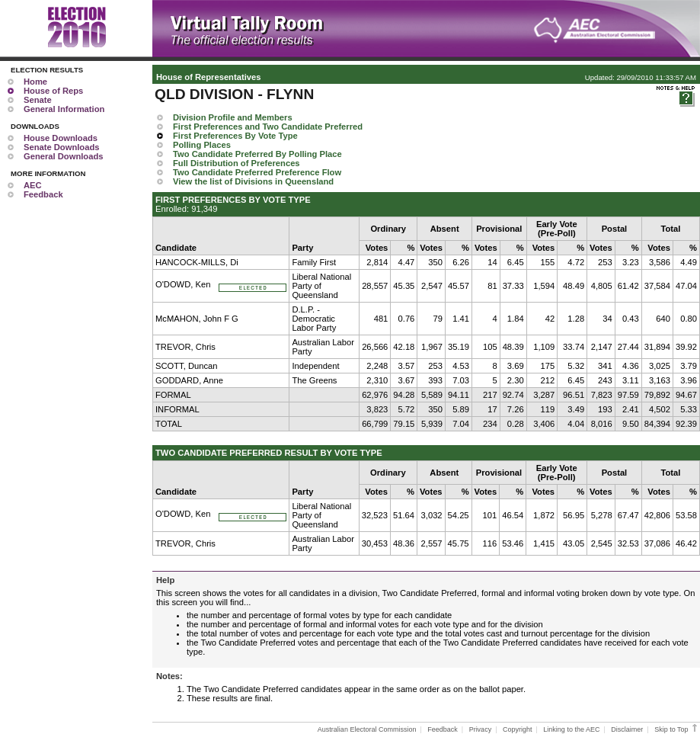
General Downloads (63, 156)
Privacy (481, 729)
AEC (33, 185)
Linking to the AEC (571, 729)
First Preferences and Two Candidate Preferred (268, 127)
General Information (64, 109)
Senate (38, 100)
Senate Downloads (61, 147)
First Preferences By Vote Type (235, 136)
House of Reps (53, 91)
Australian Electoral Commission (367, 729)
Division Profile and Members (233, 117)
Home (35, 82)
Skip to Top (677, 729)
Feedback (43, 194)
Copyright (518, 729)
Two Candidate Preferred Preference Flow (257, 172)
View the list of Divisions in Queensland (253, 181)
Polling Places (202, 145)
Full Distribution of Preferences (237, 163)
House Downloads (61, 138)
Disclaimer (627, 729)
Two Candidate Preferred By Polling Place (257, 154)
